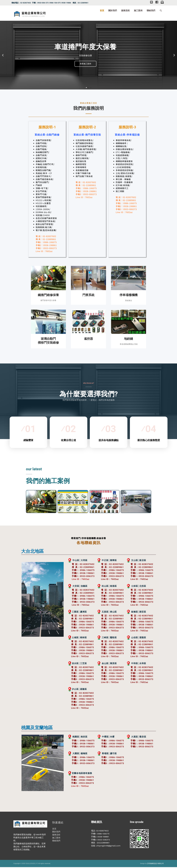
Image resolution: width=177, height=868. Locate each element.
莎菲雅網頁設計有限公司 (155, 864)
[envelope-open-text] (163, 2)
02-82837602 (87, 565)
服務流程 (56, 836)
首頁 (54, 830)
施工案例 (56, 839)
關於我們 (56, 833)
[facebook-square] (158, 2)
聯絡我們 (56, 842)
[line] (152, 2)
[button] (161, 14)
